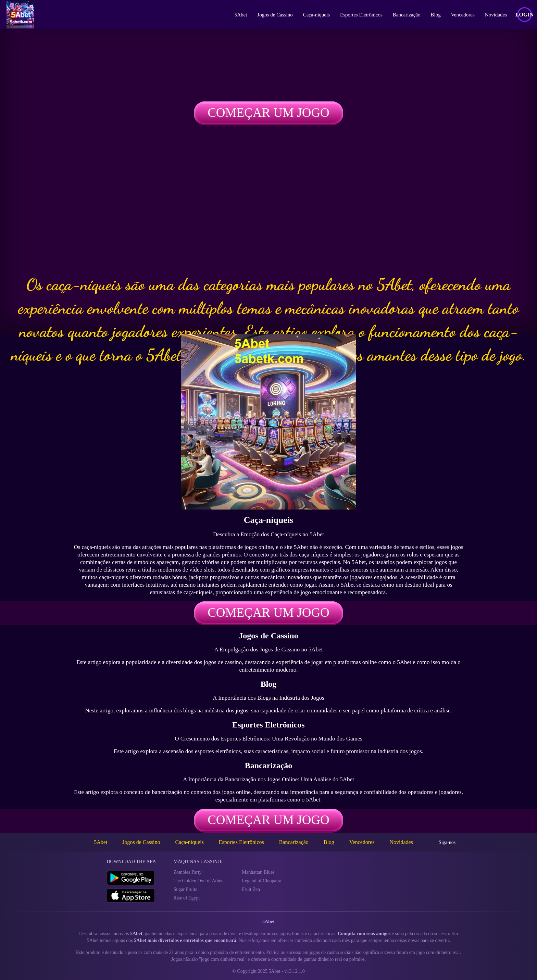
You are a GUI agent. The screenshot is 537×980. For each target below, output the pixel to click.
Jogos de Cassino (275, 15)
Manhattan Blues (258, 872)
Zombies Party (188, 872)
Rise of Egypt (187, 898)
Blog (436, 15)
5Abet (241, 15)
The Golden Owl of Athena (200, 881)
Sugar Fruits (185, 889)
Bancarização (407, 15)
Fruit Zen (251, 889)
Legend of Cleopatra (262, 881)
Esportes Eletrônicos (361, 15)
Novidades (496, 15)
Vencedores (463, 15)
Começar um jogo (268, 113)
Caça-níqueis (316, 15)
